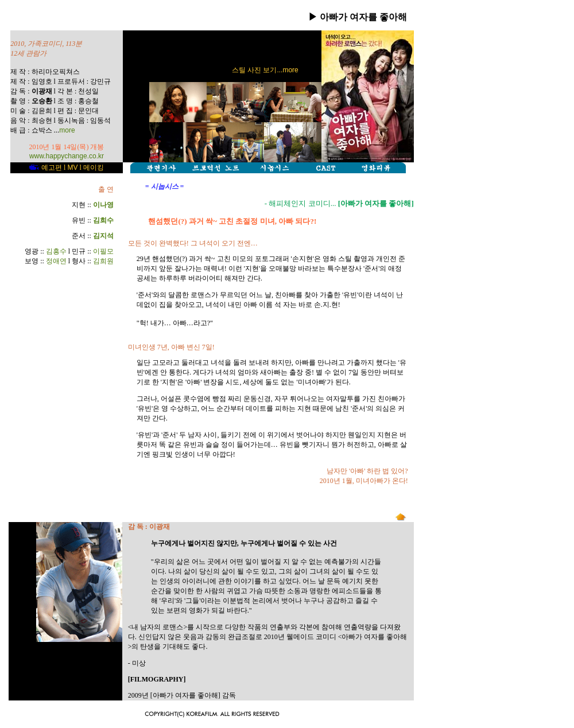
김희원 (103, 261)
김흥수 (56, 251)
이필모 (103, 251)
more (67, 130)
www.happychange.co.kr (67, 156)
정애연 (56, 261)
